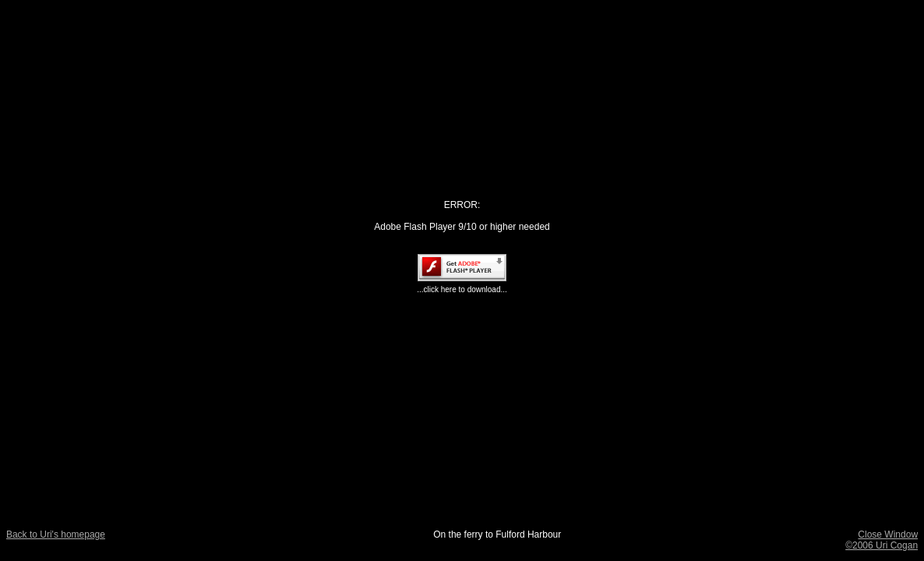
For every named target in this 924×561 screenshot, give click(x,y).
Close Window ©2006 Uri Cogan (882, 540)
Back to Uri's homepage (56, 535)
